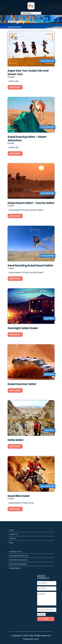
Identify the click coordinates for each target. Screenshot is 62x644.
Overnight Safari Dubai (23, 328)
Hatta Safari (16, 440)
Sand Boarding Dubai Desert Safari (30, 266)
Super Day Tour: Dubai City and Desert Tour (28, 72)
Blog (11, 543)
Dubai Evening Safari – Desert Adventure (27, 139)
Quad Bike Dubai (19, 496)
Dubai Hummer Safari (22, 384)
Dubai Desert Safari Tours (19, 556)
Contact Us (14, 534)
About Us (13, 538)
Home (12, 530)
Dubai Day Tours (16, 552)
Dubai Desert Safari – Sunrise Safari (31, 203)
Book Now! (15, 87)
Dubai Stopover (15, 568)
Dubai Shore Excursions (18, 560)
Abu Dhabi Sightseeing (18, 564)
